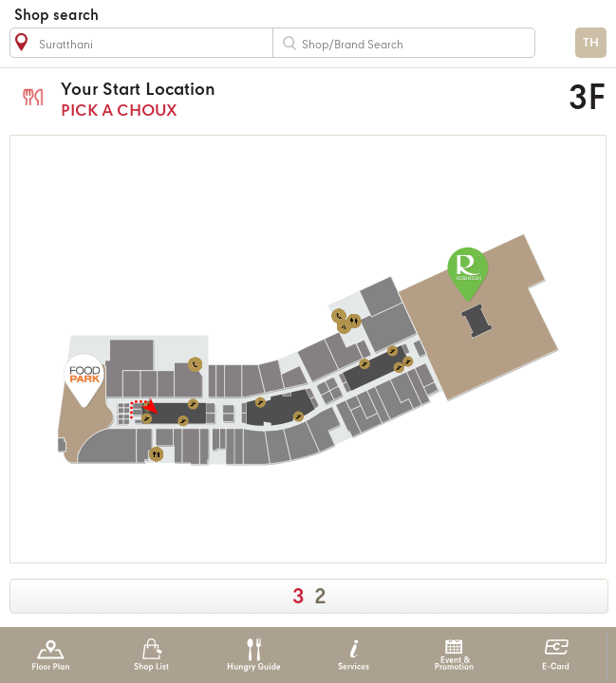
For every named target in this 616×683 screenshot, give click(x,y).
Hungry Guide (253, 655)
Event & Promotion (454, 655)
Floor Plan (51, 655)
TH (591, 43)
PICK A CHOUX (255, 99)
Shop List (151, 655)
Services (354, 655)
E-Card (556, 655)
